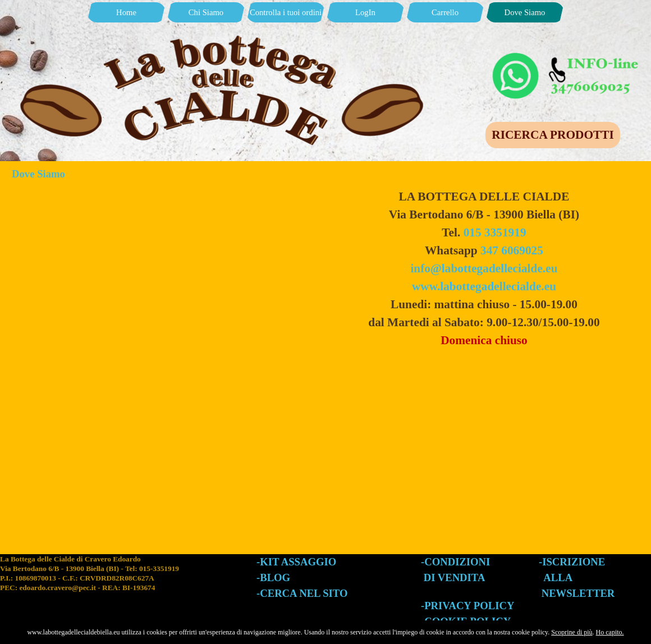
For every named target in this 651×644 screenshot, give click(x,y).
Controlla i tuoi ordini (286, 12)
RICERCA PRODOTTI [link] (553, 135)
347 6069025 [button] (512, 250)
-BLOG (273, 577)
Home (126, 12)
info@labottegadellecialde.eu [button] (484, 268)
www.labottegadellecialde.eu (484, 286)
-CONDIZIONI (455, 562)
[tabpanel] (484, 268)
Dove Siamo (525, 12)
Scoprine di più (572, 632)
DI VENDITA (455, 577)
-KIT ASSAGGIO (296, 562)
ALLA (558, 577)
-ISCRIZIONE (572, 562)
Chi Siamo (206, 12)
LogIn (365, 12)
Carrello (445, 12)
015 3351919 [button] (495, 232)
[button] (567, 55)
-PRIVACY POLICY (467, 606)
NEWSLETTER (578, 593)
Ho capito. (610, 632)
